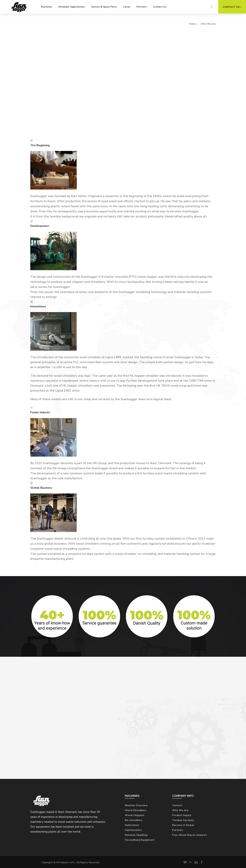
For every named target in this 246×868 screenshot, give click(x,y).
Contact (177, 805)
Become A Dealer (183, 825)
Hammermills (133, 830)
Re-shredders (134, 820)
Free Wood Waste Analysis (190, 835)
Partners (178, 830)
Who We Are (180, 810)
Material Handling (136, 835)
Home (192, 24)
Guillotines (132, 825)
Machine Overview (136, 805)
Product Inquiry (182, 815)
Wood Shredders (136, 810)
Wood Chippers (135, 815)
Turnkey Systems (183, 820)
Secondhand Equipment (140, 840)
